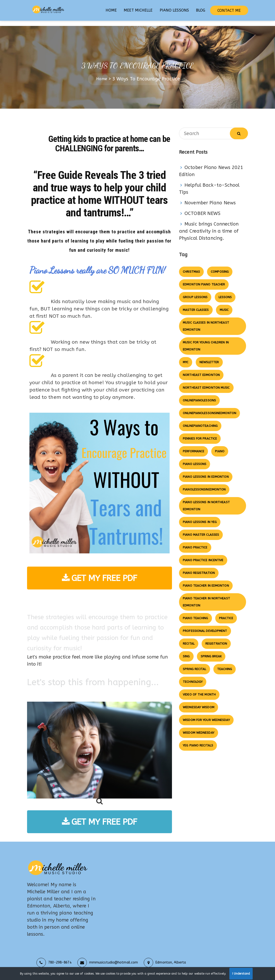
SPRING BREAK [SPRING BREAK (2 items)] (211, 651)
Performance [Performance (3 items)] (193, 446)
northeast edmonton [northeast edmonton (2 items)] (201, 370)
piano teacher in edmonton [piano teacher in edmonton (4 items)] (206, 580)
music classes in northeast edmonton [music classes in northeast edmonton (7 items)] (206, 321)
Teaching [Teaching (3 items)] (225, 664)
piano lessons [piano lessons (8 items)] (195, 459)
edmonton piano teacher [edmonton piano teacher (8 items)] (204, 279)
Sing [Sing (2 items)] (186, 651)
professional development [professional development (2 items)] (205, 626)
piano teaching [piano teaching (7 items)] (195, 613)
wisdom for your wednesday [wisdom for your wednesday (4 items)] (206, 715)
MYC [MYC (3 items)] (186, 357)
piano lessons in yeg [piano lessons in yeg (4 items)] (200, 517)
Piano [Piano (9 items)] (220, 446)
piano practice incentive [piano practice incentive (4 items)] (203, 555)
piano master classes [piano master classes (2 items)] (201, 529)
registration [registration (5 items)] (216, 638)
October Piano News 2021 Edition (211, 166)
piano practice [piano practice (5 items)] (195, 542)
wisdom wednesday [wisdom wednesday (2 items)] (199, 727)
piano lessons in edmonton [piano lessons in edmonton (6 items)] (206, 471)
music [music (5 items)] (224, 305)
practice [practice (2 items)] (226, 613)
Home (102, 74)
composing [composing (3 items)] (220, 266)
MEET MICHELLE (138, 10)
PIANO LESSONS (174, 10)
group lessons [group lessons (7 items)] (195, 292)
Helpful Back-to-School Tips (209, 183)
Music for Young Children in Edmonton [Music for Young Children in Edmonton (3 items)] (206, 341)
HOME (111, 10)
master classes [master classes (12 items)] (196, 305)
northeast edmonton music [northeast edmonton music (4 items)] (206, 382)
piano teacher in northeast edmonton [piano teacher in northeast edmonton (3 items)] (206, 597)
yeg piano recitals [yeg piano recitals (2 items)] (198, 740)
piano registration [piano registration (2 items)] (199, 568)
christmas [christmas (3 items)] (191, 266)
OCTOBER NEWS (202, 208)
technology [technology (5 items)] (193, 677)
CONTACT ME (229, 10)
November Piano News (210, 198)
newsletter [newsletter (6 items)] (209, 357)
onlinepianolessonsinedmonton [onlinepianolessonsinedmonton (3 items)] (209, 408)
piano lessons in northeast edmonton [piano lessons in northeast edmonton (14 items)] (206, 500)
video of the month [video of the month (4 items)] (199, 689)
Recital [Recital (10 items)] (189, 638)
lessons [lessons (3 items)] (225, 292)
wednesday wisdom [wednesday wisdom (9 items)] (199, 702)
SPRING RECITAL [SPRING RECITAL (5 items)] (194, 664)
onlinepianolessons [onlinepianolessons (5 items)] (199, 395)
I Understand (241, 974)
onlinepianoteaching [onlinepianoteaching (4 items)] (200, 421)
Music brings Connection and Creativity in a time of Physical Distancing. (209, 226)
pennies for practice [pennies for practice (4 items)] (200, 433)
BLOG (201, 10)
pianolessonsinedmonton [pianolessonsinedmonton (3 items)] (204, 484)
